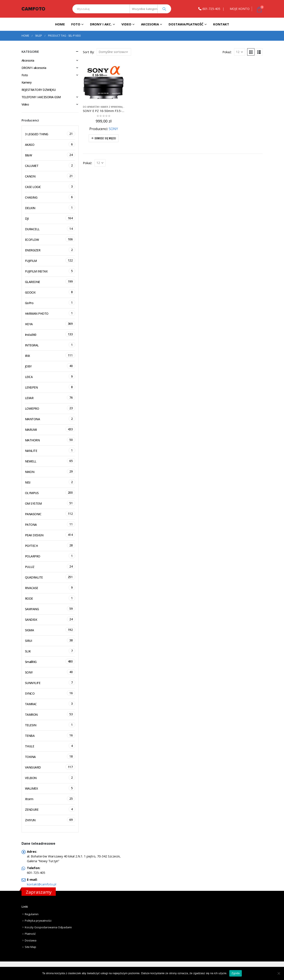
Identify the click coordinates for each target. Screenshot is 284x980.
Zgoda (236, 973)
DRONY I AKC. (101, 24)
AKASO (50, 144)
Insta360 (50, 334)
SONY (113, 129)
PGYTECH (50, 545)
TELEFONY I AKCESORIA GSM (41, 97)
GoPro (50, 303)
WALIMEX (50, 788)
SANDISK (50, 619)
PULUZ (50, 566)
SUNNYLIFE (50, 682)
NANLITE (50, 450)
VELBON (50, 777)
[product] (104, 81)
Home (60, 24)
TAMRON (50, 714)
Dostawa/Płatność (186, 24)
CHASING (50, 197)
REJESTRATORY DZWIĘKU (39, 90)
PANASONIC (50, 514)
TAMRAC (50, 704)
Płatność (30, 934)
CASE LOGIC (50, 186)
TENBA (50, 735)
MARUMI (50, 429)
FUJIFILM (50, 260)
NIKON (50, 471)
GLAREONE (50, 281)
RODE (50, 598)
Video (126, 24)
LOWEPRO (50, 408)
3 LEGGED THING (50, 134)
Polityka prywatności (38, 921)
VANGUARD (50, 767)
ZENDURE (50, 809)
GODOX (50, 292)
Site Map (30, 947)
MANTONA (50, 419)
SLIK (50, 651)
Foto (76, 24)
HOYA (50, 324)
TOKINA (50, 756)
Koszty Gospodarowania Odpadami (48, 927)
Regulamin (32, 914)
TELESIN (50, 725)
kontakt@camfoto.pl (42, 884)
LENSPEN (50, 387)
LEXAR (50, 397)
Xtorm (50, 799)
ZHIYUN (50, 820)
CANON (50, 176)
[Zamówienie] (114, 52)
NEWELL (50, 461)
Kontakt (221, 24)
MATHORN (50, 440)
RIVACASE (50, 587)
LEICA (50, 376)
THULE (50, 746)
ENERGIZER (50, 250)
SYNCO (50, 693)
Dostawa (31, 940)
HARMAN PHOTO (50, 313)
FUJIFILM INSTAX (50, 271)
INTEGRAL (50, 345)
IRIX (50, 355)
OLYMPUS (50, 492)
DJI (50, 218)
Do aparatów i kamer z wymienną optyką (107, 107)
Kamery (27, 82)
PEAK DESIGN (50, 535)
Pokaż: (227, 52)
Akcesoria (150, 24)
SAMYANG (50, 609)
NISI (50, 482)
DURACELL (50, 229)
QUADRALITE (50, 577)
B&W (50, 155)
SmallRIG (50, 661)
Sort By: (89, 52)
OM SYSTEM (50, 503)
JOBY (50, 366)
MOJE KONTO (240, 9)
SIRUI (50, 640)
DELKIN (50, 208)
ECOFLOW (50, 239)
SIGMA (50, 630)
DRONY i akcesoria (34, 68)
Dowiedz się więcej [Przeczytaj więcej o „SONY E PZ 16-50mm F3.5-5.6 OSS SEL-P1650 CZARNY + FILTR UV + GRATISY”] (105, 138)
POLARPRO (50, 556)
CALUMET (50, 165)
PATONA (50, 524)
